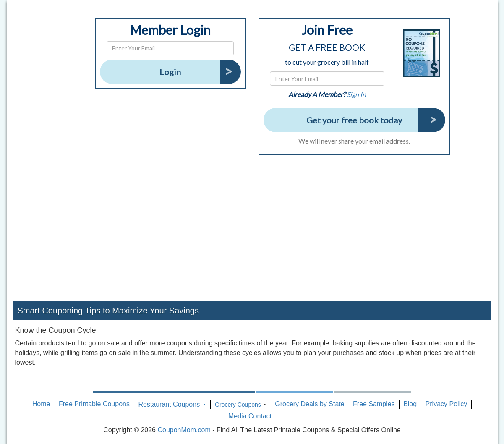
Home (41, 404)
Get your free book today (354, 120)
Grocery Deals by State (309, 404)
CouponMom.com (184, 430)
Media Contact (250, 416)
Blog (410, 404)
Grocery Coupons (238, 405)
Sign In (356, 94)
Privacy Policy (447, 404)
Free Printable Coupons (94, 404)
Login (170, 72)
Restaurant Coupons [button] (172, 404)
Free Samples (374, 404)
